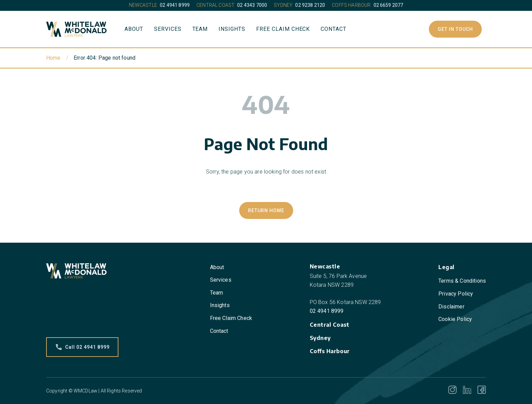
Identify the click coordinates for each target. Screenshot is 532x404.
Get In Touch (455, 29)
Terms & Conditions (462, 281)
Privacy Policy (456, 294)
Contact (334, 29)
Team (200, 29)
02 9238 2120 (310, 5)
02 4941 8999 (175, 5)
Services (168, 29)
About (134, 29)
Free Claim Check (283, 29)
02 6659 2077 (388, 5)
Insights (232, 29)
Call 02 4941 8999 (82, 347)
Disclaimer (451, 307)
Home (53, 58)
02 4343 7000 (252, 5)
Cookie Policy (455, 319)
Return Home (266, 210)
